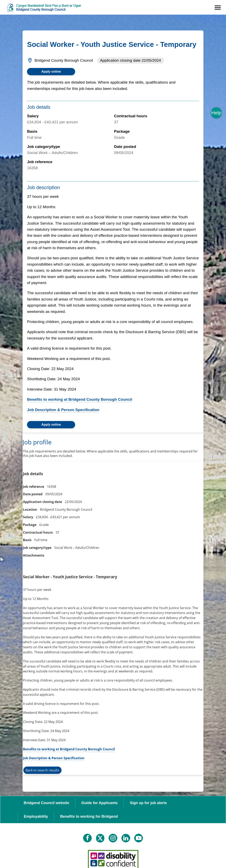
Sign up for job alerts (148, 803)
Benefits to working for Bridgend (89, 816)
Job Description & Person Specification (63, 410)
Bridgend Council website (46, 803)
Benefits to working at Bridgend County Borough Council (79, 399)
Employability (36, 816)
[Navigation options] (218, 8)
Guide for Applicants (100, 803)
